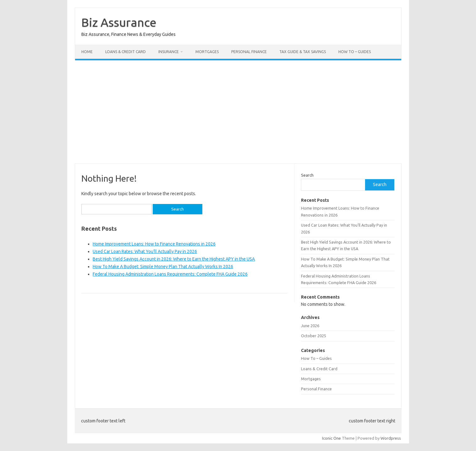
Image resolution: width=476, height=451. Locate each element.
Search (307, 175)
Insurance (169, 52)
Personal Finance (249, 52)
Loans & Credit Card (126, 52)
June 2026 (310, 326)
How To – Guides (355, 52)
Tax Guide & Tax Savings (303, 52)
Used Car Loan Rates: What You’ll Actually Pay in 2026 (145, 251)
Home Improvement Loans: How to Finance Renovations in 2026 (154, 244)
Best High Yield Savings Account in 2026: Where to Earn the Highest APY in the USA (174, 259)
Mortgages (207, 52)
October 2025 (314, 336)
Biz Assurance (119, 22)
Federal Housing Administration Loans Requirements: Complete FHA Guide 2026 (170, 274)
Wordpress (391, 438)
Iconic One (331, 438)
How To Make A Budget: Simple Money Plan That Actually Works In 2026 (163, 267)
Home (87, 52)
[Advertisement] (238, 112)
